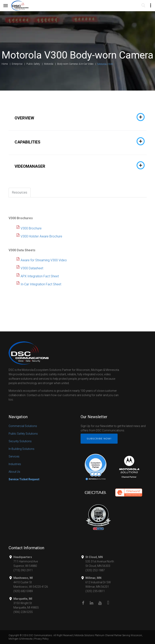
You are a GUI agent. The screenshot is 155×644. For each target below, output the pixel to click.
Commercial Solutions (23, 426)
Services (14, 456)
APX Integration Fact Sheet (40, 276)
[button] (78, 117)
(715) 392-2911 (23, 570)
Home (5, 64)
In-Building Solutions (21, 449)
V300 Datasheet (32, 268)
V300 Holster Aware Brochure (41, 236)
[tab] (78, 117)
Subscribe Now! (99, 439)
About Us (14, 472)
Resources (20, 192)
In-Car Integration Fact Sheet (41, 284)
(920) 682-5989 (23, 591)
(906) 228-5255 (23, 612)
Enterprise (17, 64)
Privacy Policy (41, 639)
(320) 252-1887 (95, 570)
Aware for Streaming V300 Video (44, 260)
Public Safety (33, 64)
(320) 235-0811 (95, 591)
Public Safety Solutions (23, 434)
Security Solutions (20, 441)
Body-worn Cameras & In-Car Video (75, 64)
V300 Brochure (31, 228)
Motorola (49, 64)
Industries (15, 464)
